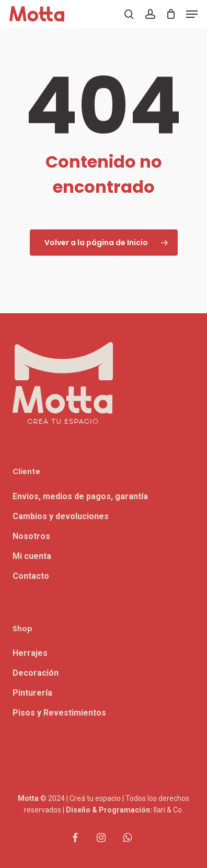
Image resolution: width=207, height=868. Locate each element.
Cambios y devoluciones (61, 516)
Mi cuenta (32, 556)
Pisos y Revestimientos (59, 713)
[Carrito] (171, 14)
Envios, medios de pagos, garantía (80, 496)
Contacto (31, 576)
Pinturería (32, 693)
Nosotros (31, 536)
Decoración (36, 673)
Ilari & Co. (169, 810)
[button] (192, 14)
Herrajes (30, 653)
